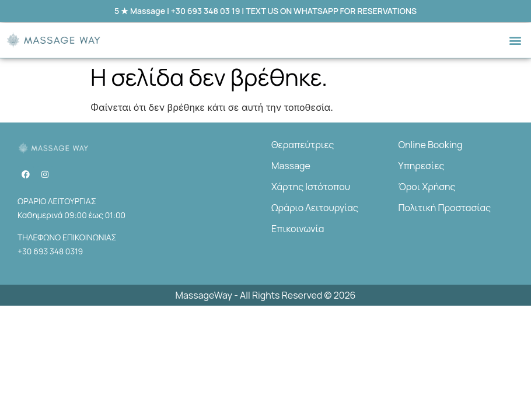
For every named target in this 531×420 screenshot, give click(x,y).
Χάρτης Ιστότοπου (311, 187)
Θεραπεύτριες (303, 145)
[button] (516, 41)
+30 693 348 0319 (50, 251)
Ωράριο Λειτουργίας (315, 208)
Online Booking (431, 145)
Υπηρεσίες (422, 166)
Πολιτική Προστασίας (445, 208)
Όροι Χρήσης (427, 187)
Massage (291, 166)
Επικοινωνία (298, 229)
